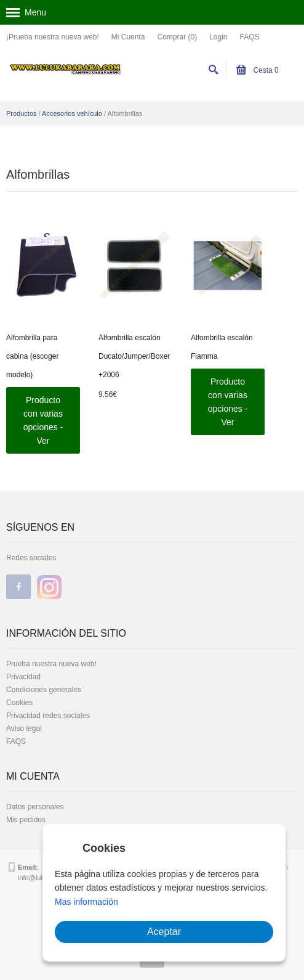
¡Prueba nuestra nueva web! (53, 37)
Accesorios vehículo (72, 113)
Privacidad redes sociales (48, 716)
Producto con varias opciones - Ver (43, 420)
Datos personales (35, 807)
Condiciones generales (44, 690)
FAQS (250, 37)
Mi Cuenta (128, 37)
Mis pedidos (26, 820)
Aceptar (164, 932)
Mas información (86, 902)
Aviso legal (24, 729)
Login (218, 37)
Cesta (258, 70)
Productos (22, 113)
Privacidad (23, 677)
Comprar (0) (177, 37)
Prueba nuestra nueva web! (51, 664)
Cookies (19, 703)
